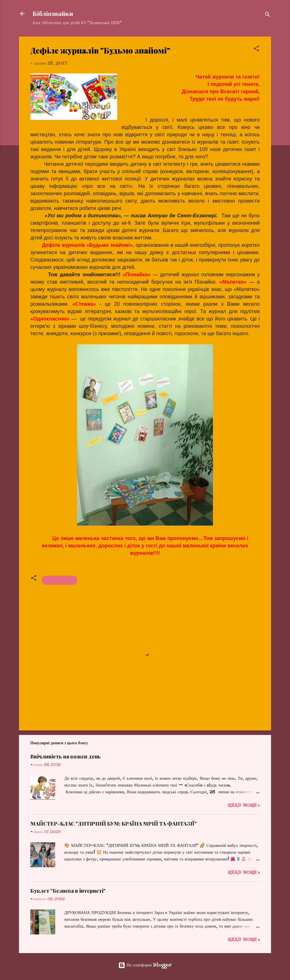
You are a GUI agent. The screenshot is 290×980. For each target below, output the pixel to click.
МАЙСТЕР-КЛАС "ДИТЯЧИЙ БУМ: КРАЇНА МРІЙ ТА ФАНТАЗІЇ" (114, 824)
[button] (256, 50)
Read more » (244, 805)
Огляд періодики (59, 580)
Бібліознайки (53, 14)
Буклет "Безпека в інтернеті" (68, 891)
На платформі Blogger (145, 965)
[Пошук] (268, 15)
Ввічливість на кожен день (66, 756)
